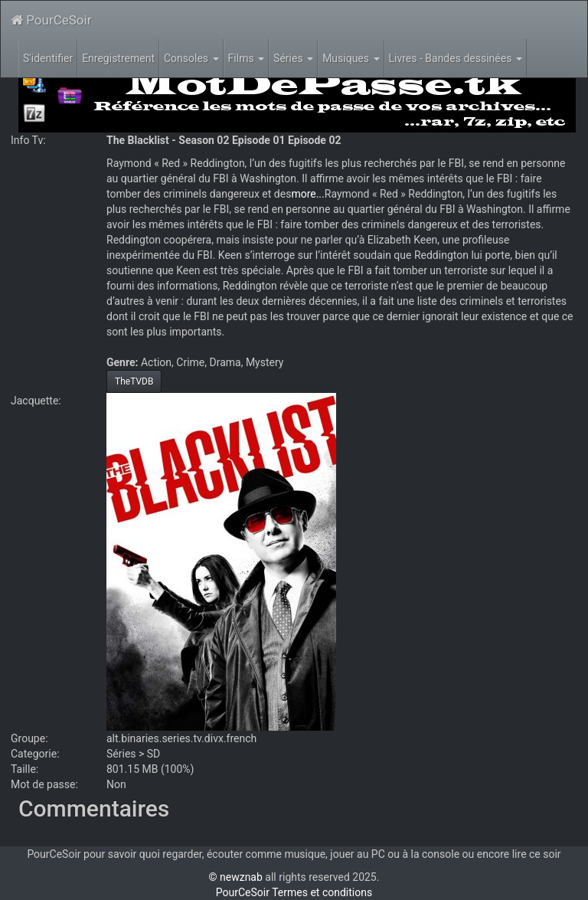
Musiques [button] (351, 58)
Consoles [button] (191, 58)
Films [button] (247, 58)
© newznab (236, 877)
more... (307, 194)
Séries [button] (293, 58)
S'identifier (48, 58)
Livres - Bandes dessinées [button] (456, 58)
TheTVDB (134, 381)
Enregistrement (118, 58)
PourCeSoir (51, 20)
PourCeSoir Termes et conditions (294, 892)
